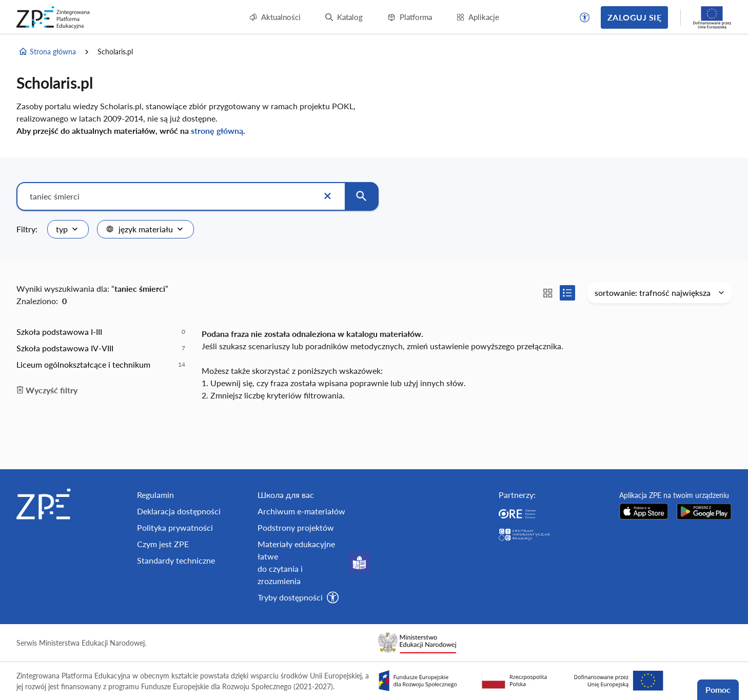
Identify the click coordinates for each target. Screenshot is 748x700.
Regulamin (155, 495)
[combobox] (68, 229)
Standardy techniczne (176, 560)
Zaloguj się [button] (634, 17)
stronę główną (217, 131)
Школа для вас (286, 495)
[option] (101, 332)
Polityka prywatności (175, 527)
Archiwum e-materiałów (301, 511)
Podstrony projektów (296, 527)
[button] (585, 17)
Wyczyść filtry (47, 390)
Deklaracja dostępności (179, 511)
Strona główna (47, 52)
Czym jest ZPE (163, 544)
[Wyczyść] (327, 196)
